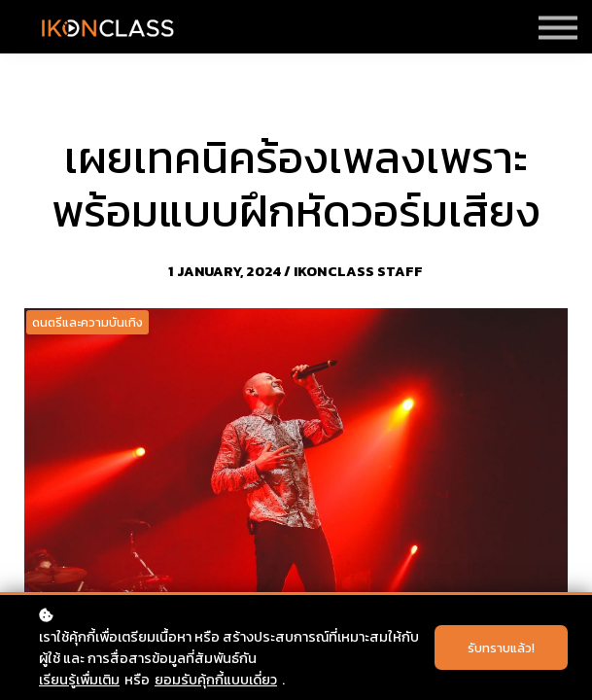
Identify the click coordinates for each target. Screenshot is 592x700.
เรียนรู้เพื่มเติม (79, 680)
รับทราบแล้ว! (501, 647)
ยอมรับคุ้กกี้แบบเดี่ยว (216, 680)
